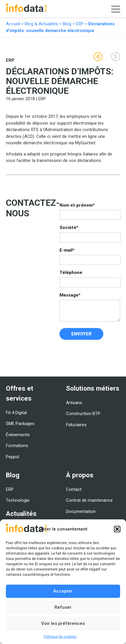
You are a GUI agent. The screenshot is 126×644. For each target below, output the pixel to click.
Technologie (18, 500)
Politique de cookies (60, 637)
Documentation (81, 511)
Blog (67, 24)
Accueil (13, 24)
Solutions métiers (93, 388)
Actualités (21, 513)
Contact (74, 489)
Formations (17, 446)
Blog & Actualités (41, 24)
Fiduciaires (76, 425)
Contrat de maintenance (89, 500)
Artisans (74, 403)
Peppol (13, 457)
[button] (117, 529)
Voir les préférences (63, 623)
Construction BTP (83, 414)
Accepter (63, 591)
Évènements (18, 435)
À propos (80, 475)
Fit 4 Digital (16, 413)
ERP (80, 24)
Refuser (63, 607)
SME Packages (20, 424)
